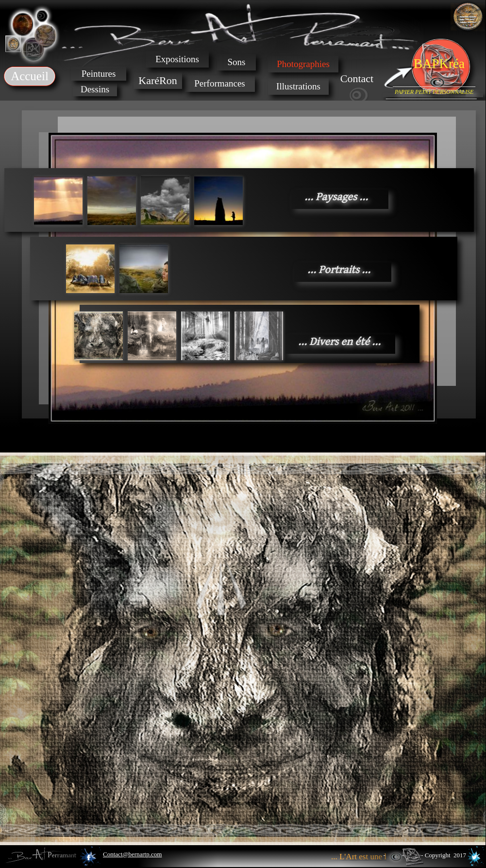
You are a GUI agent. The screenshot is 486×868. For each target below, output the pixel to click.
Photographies (303, 64)
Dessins (95, 89)
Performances (219, 83)
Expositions (177, 59)
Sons (237, 62)
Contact (357, 78)
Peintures (99, 74)
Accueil (30, 76)
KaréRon (158, 80)
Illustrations (298, 86)
